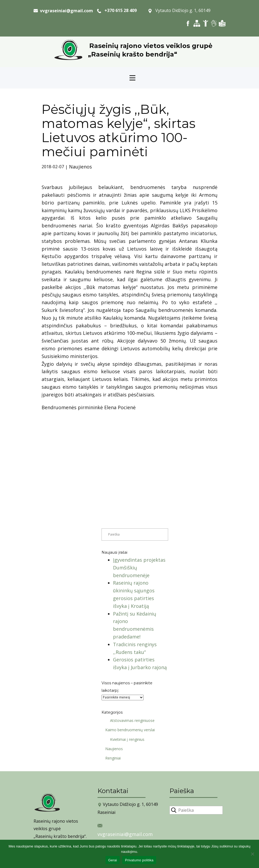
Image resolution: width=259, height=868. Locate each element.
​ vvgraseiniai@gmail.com (63, 11)
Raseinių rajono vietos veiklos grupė (151, 46)
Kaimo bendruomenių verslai (128, 730)
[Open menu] (132, 78)
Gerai (113, 860)
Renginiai (111, 758)
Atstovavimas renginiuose (130, 720)
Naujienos (80, 167)
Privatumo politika (139, 860)
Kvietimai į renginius (125, 739)
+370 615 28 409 (117, 11)
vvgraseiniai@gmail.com (125, 834)
